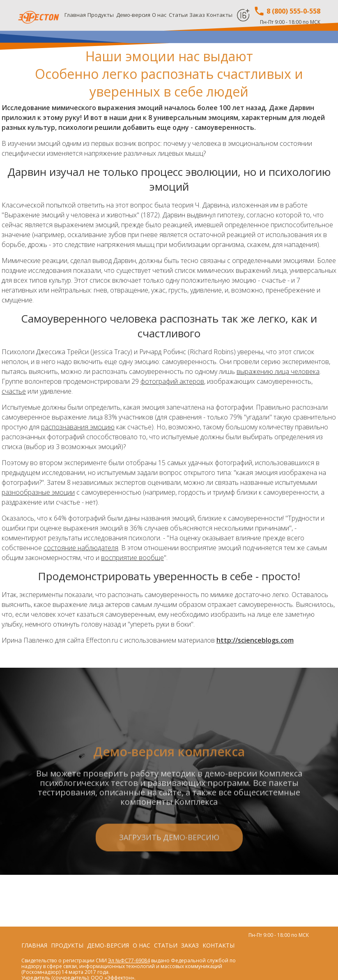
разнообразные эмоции (38, 492)
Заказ (197, 15)
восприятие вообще (132, 558)
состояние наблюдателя (81, 548)
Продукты (101, 15)
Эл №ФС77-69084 (129, 960)
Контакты (220, 15)
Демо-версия (133, 15)
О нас (159, 15)
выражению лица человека (278, 371)
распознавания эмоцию (78, 427)
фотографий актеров (172, 381)
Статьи (178, 15)
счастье (14, 391)
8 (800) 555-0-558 (287, 11)
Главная (75, 15)
